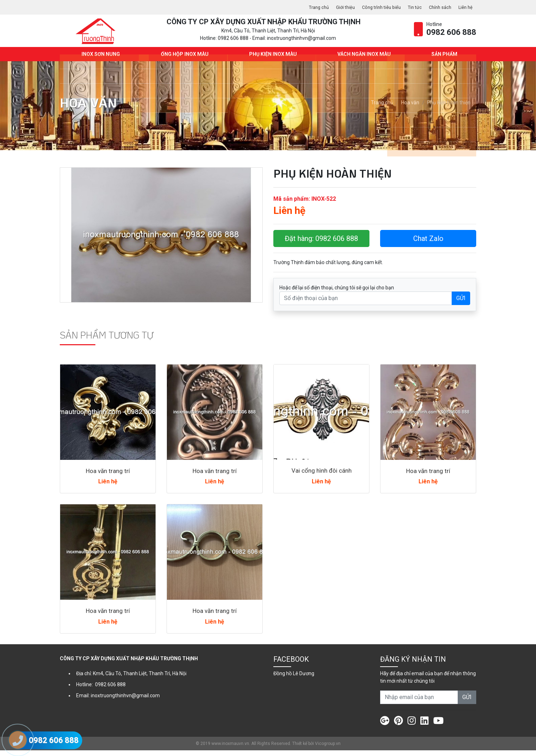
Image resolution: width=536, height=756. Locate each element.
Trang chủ (307, 7)
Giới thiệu (335, 7)
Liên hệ (465, 7)
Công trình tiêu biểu (374, 7)
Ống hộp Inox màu (183, 60)
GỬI (461, 304)
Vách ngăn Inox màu (363, 60)
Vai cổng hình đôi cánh (321, 476)
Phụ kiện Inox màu (272, 60)
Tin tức (410, 7)
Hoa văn (410, 109)
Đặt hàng (321, 244)
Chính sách (438, 7)
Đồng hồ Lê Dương (294, 679)
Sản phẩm (443, 60)
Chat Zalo (428, 244)
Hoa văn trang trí (108, 476)
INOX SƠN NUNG (99, 60)
